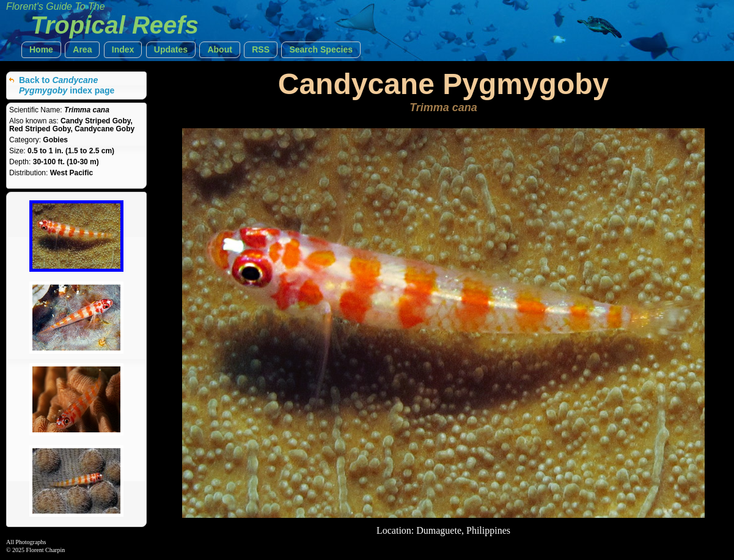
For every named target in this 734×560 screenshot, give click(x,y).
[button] (41, 50)
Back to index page (67, 85)
